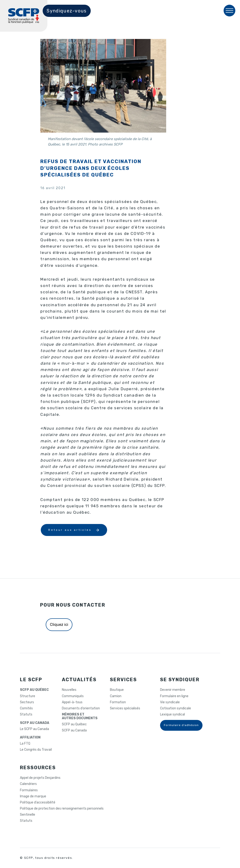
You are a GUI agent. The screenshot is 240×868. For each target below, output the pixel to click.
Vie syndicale (170, 702)
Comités (26, 708)
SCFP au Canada (74, 730)
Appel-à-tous (72, 702)
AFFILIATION (30, 738)
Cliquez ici (59, 625)
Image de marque (33, 796)
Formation (118, 702)
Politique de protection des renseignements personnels (62, 809)
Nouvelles (69, 690)
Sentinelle (28, 815)
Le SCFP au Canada (34, 729)
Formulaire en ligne (174, 696)
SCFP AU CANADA (35, 723)
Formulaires (29, 790)
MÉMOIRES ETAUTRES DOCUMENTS (80, 716)
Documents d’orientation (81, 708)
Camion (116, 696)
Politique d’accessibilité (38, 803)
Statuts (26, 715)
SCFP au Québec (74, 724)
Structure (28, 696)
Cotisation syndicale (176, 708)
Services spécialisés (125, 708)
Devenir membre (173, 690)
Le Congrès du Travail (36, 750)
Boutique (117, 690)
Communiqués (73, 696)
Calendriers (28, 784)
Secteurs (27, 702)
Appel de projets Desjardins (40, 778)
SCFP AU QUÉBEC (34, 690)
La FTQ (25, 744)
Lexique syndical (172, 715)
